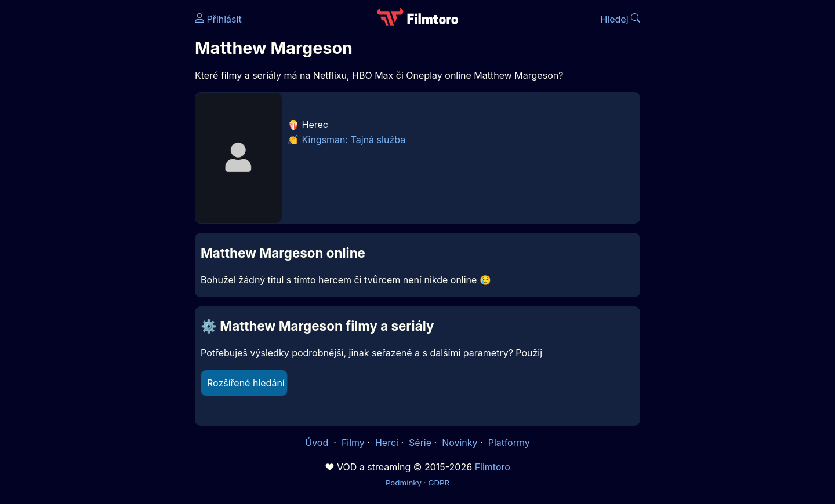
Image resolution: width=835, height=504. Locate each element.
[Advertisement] (111, 178)
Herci (387, 443)
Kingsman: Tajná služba (354, 140)
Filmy (353, 443)
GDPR (439, 483)
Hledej (620, 19)
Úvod (318, 443)
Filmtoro (493, 467)
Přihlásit (218, 19)
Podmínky (404, 483)
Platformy (509, 443)
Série (420, 443)
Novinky (460, 443)
